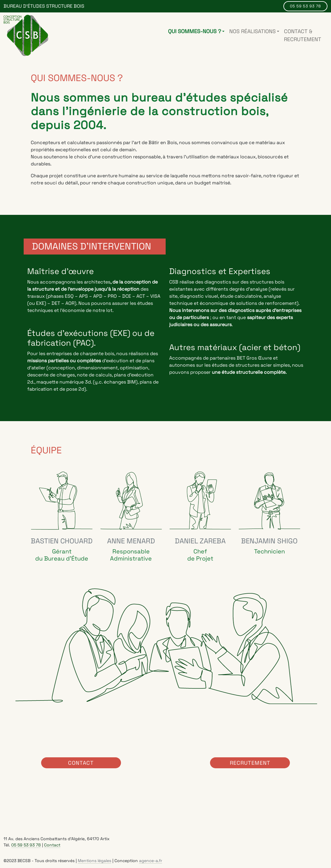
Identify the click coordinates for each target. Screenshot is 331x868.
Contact (81, 762)
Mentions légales (95, 860)
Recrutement (250, 762)
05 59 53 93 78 (305, 6)
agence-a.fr (151, 860)
